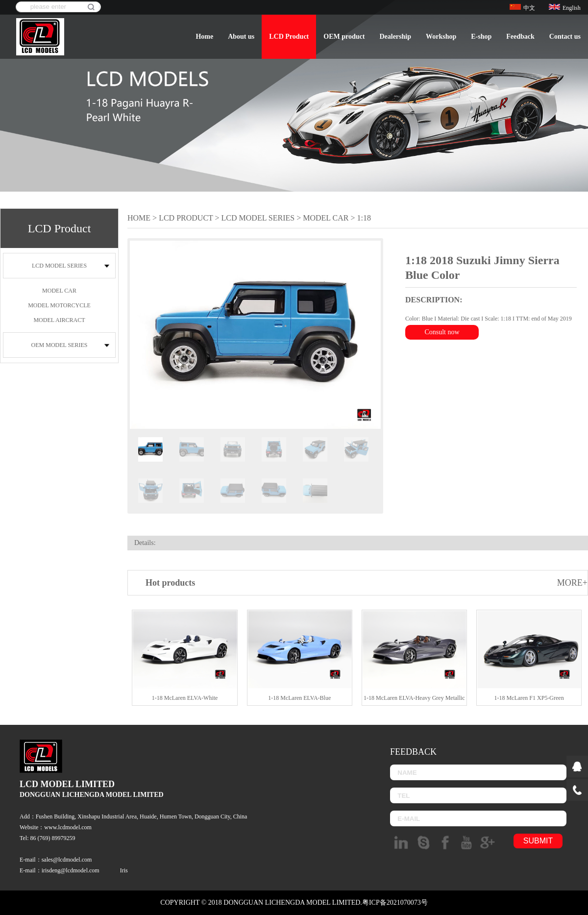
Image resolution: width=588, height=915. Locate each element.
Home (204, 37)
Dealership (395, 37)
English (565, 8)
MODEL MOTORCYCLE (59, 305)
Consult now (442, 332)
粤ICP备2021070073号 (395, 903)
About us (241, 37)
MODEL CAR (59, 291)
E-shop (481, 37)
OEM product (344, 37)
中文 (522, 8)
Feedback (520, 37)
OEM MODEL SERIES (60, 345)
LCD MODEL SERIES (59, 266)
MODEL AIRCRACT (59, 320)
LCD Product (289, 37)
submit (538, 841)
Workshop (441, 37)
